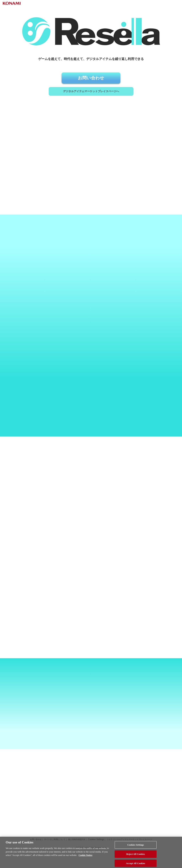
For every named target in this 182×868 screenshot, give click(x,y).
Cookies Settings (136, 848)
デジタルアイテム (91, 101)
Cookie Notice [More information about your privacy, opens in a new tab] (85, 858)
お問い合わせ (91, 79)
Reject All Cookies (136, 857)
